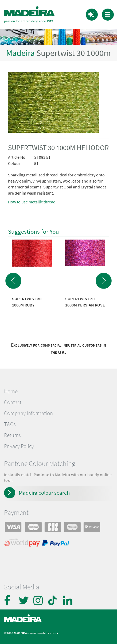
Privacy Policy (19, 446)
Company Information (28, 413)
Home (11, 391)
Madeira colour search (44, 493)
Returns (12, 435)
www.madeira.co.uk (44, 633)
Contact (13, 402)
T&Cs (10, 424)
